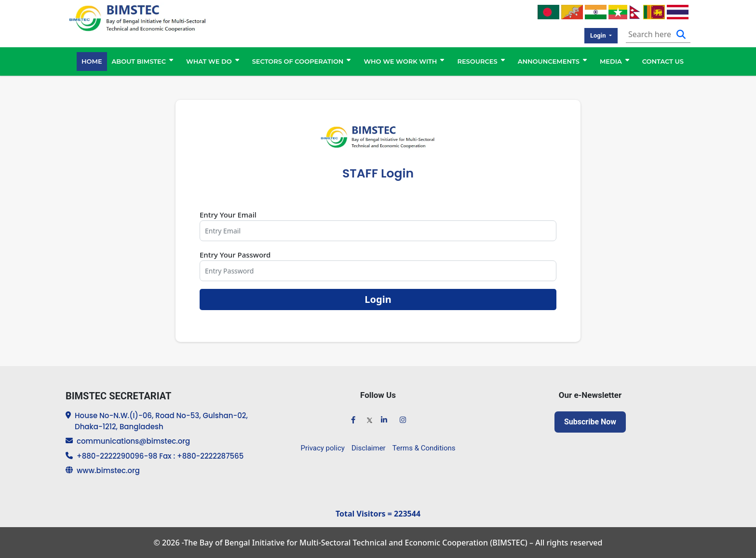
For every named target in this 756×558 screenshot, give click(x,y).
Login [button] (599, 35)
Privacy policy (323, 448)
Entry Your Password (235, 255)
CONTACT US (663, 61)
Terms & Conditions (424, 448)
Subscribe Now (590, 422)
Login (378, 299)
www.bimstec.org (108, 470)
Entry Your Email (228, 215)
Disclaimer (369, 448)
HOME (92, 61)
